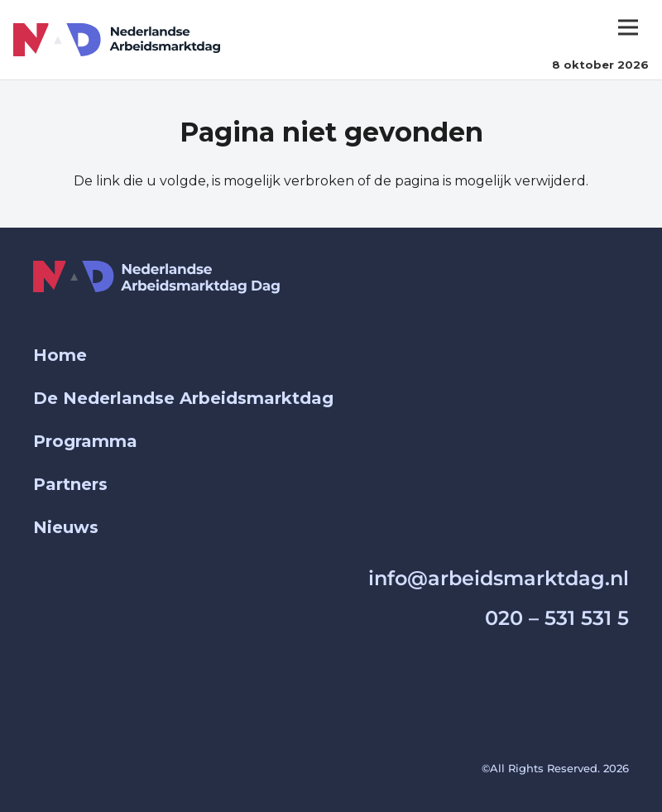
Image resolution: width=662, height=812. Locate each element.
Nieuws (66, 527)
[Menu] (628, 27)
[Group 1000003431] (117, 40)
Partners (70, 484)
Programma (85, 441)
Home (60, 355)
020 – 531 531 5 (557, 618)
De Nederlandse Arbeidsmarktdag (183, 398)
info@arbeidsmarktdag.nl (499, 578)
